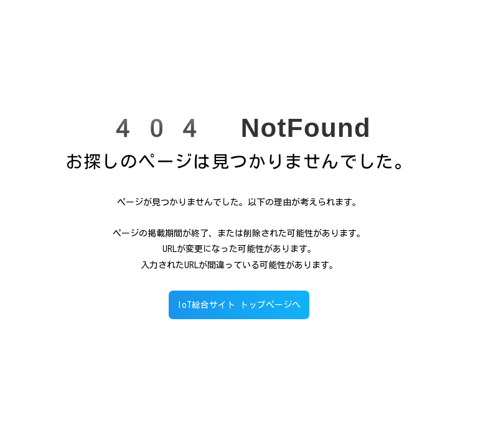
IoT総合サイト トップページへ (239, 305)
